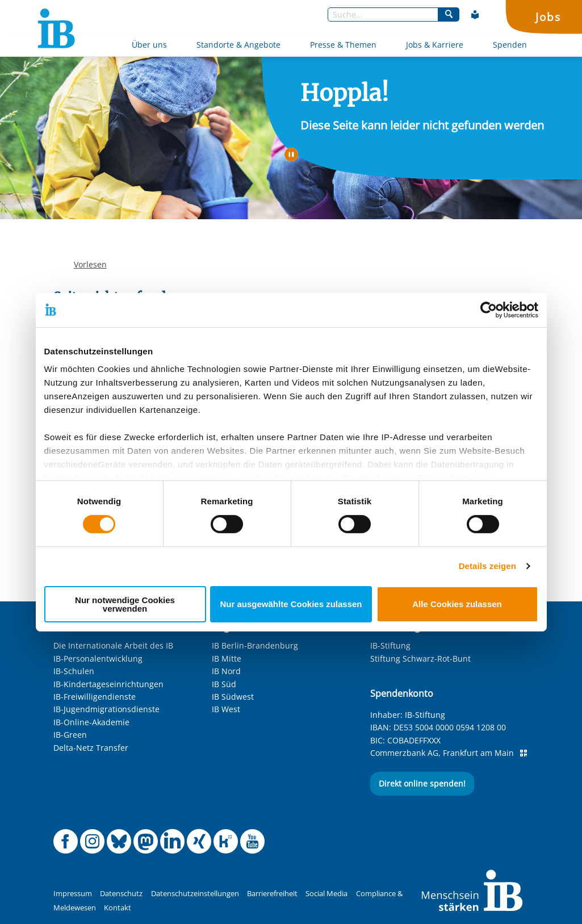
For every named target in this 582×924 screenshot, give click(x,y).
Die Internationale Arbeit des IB (113, 645)
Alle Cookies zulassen (457, 604)
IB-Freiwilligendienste (95, 697)
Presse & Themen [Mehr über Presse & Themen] (343, 45)
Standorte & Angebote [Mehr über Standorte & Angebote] (238, 45)
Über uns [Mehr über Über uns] (149, 45)
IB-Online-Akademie (91, 722)
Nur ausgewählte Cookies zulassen (291, 604)
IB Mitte (227, 658)
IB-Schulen (74, 671)
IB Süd (224, 684)
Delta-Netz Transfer (91, 748)
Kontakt (118, 908)
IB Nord (226, 671)
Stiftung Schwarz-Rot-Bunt (420, 658)
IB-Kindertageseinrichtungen (108, 684)
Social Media (326, 894)
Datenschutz (121, 894)
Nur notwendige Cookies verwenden (125, 604)
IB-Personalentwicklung (98, 658)
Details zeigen (487, 566)
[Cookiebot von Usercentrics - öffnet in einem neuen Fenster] (489, 310)
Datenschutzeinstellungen (195, 894)
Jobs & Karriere (435, 45)
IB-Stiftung (390, 645)
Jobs (548, 17)
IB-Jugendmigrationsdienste (106, 709)
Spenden (510, 45)
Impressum (73, 894)
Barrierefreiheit (272, 894)
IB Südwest (233, 697)
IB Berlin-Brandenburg (255, 645)
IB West (226, 709)
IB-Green (70, 735)
